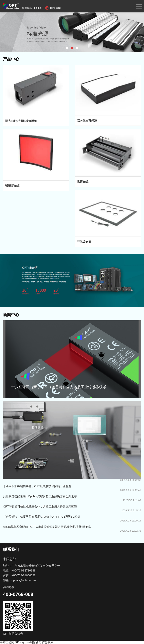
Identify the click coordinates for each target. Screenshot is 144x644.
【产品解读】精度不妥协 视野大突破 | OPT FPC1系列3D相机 (42, 517)
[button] (67, 48)
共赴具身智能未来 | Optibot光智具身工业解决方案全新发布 (40, 496)
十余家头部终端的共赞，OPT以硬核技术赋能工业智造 (37, 486)
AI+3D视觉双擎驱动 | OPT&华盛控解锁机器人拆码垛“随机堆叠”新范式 (47, 527)
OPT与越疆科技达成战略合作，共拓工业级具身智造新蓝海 (40, 506)
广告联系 (48, 642)
